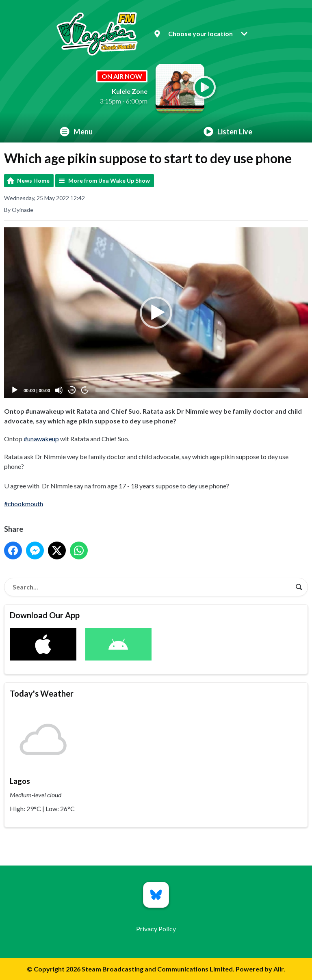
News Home (33, 180)
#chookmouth (24, 504)
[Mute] (59, 390)
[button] (156, 313)
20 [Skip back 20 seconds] (72, 390)
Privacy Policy (156, 929)
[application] (156, 313)
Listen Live (228, 132)
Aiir (278, 969)
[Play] (15, 390)
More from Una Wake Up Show (109, 180)
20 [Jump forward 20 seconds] (85, 390)
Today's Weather (42, 693)
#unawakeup (41, 439)
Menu (76, 132)
